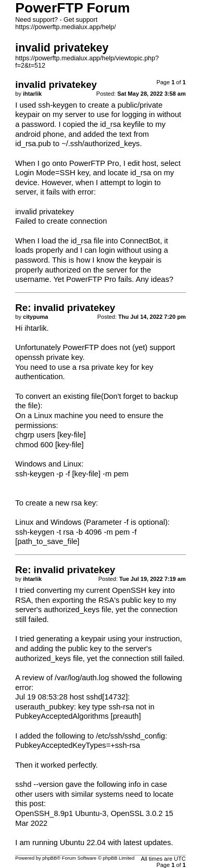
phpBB (49, 858)
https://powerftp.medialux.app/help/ (65, 27)
